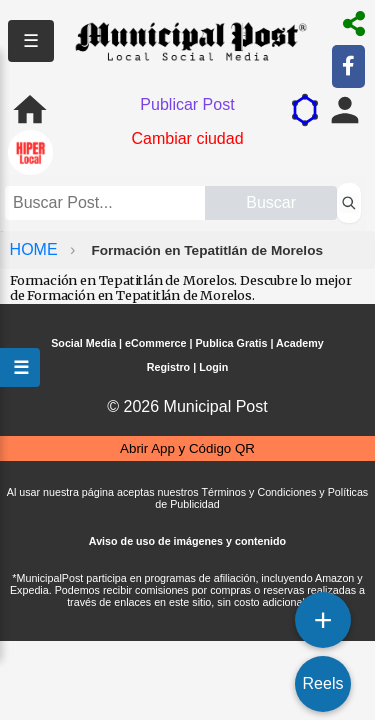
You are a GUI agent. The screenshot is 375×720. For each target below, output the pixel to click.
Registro (168, 367)
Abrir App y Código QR (187, 448)
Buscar (271, 202)
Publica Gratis (231, 343)
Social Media (83, 343)
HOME (36, 249)
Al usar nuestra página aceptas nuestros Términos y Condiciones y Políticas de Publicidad (187, 498)
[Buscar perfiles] (349, 203)
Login (213, 367)
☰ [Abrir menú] (20, 367)
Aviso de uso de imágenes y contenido (187, 541)
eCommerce (155, 343)
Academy (300, 343)
